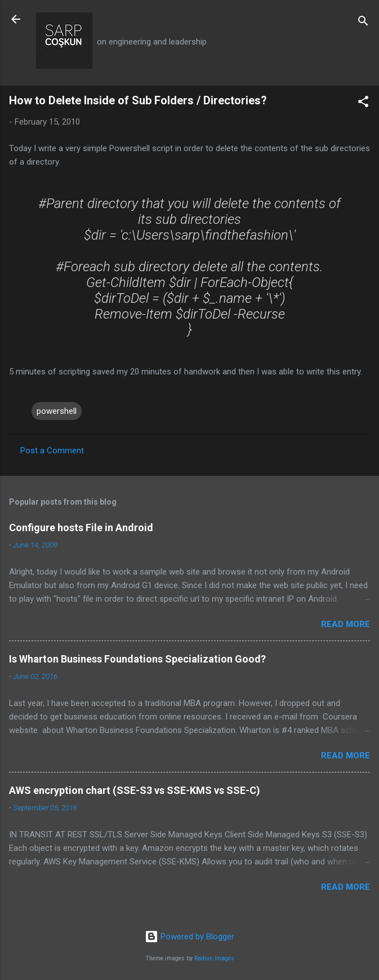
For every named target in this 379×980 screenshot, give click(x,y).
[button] (363, 103)
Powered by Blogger (189, 937)
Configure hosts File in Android (81, 527)
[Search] (363, 23)
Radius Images (214, 958)
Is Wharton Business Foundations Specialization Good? (137, 659)
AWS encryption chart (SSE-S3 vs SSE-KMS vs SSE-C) (135, 790)
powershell (57, 411)
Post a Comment (52, 451)
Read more (345, 624)
